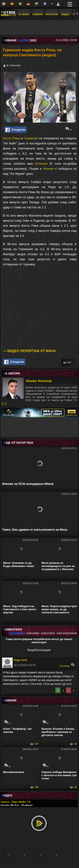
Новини (38, 14)
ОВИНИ (10, 700)
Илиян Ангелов (39, 381)
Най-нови (33, 633)
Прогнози (52, 14)
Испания (41, 163)
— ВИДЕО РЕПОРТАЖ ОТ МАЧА (29, 351)
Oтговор (67, 665)
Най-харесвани (67, 633)
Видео (66, 14)
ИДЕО (7, 795)
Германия (31, 138)
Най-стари (48, 633)
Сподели (15, 130)
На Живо (24, 14)
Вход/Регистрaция (39, 650)
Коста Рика (11, 138)
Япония (48, 169)
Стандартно (17, 633)
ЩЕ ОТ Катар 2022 (18, 443)
